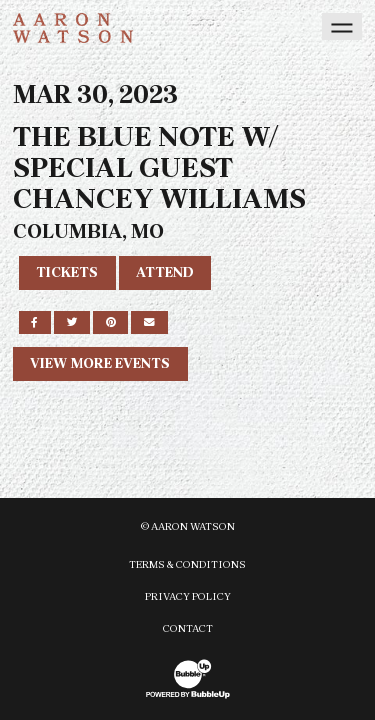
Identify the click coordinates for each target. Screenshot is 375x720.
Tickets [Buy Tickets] (67, 272)
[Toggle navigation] (342, 26)
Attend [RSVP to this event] (165, 272)
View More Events (100, 363)
